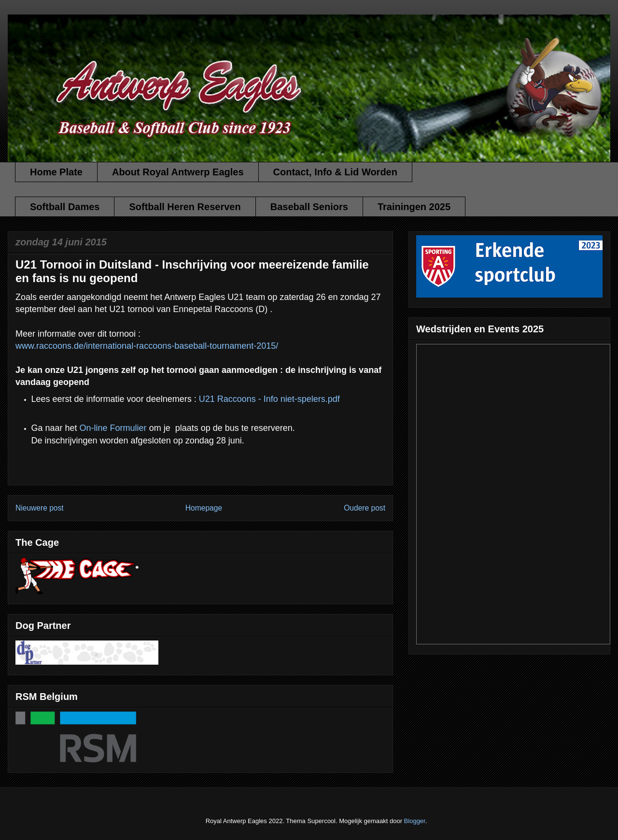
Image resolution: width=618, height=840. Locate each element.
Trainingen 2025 (414, 207)
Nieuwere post (40, 508)
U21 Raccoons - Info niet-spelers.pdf (269, 399)
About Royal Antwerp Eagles (178, 172)
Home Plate (56, 172)
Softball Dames (65, 207)
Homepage (204, 508)
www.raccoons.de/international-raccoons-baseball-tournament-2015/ (147, 346)
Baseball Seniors (309, 207)
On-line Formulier (113, 428)
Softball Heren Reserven (185, 207)
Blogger (415, 821)
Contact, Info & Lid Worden (335, 172)
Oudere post (365, 508)
